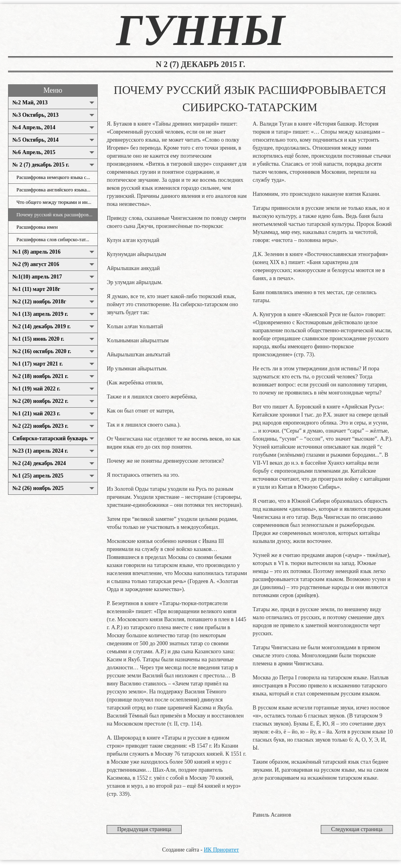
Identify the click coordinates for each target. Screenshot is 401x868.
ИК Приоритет (221, 850)
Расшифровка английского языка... (53, 190)
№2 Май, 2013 (30, 103)
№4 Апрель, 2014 (34, 127)
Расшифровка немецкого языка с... (53, 177)
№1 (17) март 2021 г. (38, 364)
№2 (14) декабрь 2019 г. (42, 326)
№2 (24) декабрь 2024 (39, 463)
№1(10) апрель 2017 (37, 277)
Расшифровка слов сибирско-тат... (53, 240)
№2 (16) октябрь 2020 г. (42, 351)
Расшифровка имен (37, 227)
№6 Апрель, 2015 (34, 152)
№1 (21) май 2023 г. (36, 414)
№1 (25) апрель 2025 (38, 476)
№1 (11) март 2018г (36, 289)
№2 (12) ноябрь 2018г (39, 302)
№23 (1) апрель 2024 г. (40, 451)
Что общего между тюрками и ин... (54, 202)
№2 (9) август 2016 (36, 264)
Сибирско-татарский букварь (50, 438)
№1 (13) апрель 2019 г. (40, 314)
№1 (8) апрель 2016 (36, 252)
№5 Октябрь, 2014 (35, 140)
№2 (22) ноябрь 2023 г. (40, 426)
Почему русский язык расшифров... (54, 215)
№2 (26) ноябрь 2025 (38, 488)
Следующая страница (357, 829)
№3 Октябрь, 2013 (35, 115)
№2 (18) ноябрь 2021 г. (40, 376)
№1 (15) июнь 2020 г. (38, 339)
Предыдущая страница (144, 829)
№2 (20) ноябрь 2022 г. (40, 401)
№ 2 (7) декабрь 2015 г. (41, 165)
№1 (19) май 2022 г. (36, 389)
